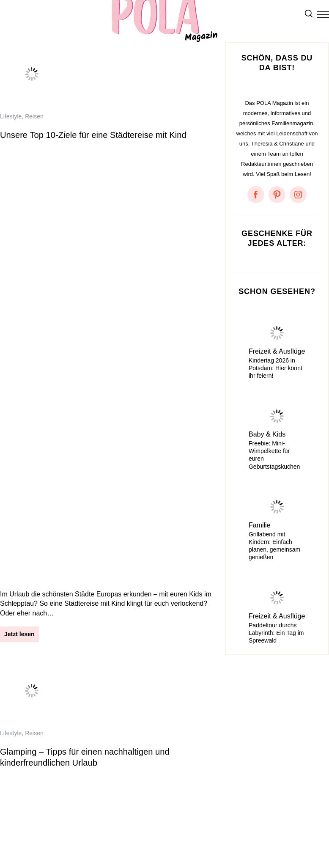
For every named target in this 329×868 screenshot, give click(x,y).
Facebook (218, 827)
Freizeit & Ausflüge (277, 351)
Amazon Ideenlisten (114, 838)
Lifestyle (11, 116)
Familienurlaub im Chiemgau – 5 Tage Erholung (90, 485)
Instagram (179, 827)
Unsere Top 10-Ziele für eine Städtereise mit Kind (93, 135)
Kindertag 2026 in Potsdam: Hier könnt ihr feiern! (276, 368)
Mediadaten (138, 827)
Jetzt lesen (19, 191)
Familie (260, 525)
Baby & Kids (267, 434)
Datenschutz (59, 827)
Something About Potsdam (38, 838)
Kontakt (100, 827)
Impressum (15, 827)
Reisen (34, 116)
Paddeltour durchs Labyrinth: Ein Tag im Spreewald (276, 633)
